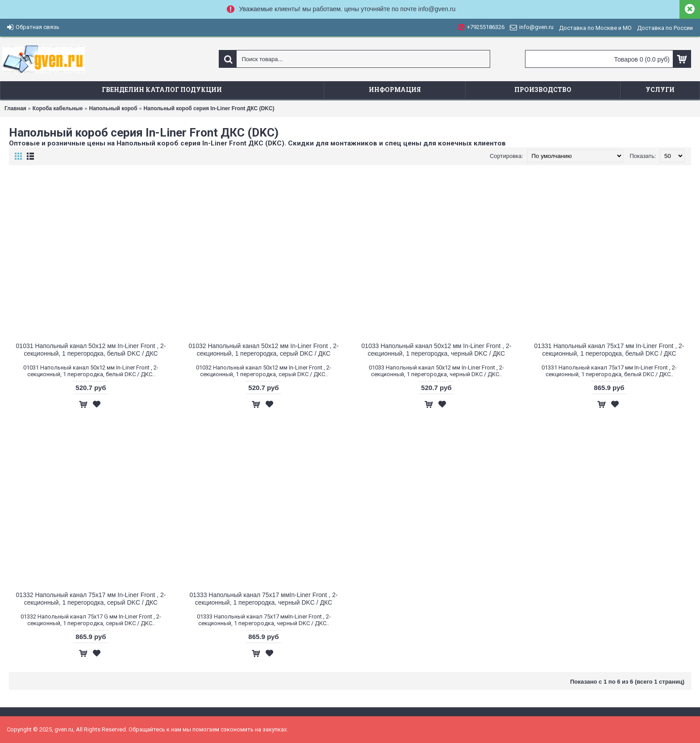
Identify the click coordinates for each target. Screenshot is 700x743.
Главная (15, 108)
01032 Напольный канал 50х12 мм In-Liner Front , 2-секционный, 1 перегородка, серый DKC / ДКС (264, 350)
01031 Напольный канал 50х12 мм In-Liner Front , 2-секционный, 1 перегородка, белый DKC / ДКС (91, 350)
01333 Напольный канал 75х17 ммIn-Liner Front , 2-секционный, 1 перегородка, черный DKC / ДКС (264, 599)
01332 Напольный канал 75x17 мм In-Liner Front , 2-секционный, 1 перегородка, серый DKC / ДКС (91, 599)
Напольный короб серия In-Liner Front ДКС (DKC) (209, 108)
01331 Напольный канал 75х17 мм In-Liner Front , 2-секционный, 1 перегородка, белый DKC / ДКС (609, 350)
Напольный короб (113, 108)
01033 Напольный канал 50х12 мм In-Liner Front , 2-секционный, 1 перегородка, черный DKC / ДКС (437, 350)
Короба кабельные (58, 108)
